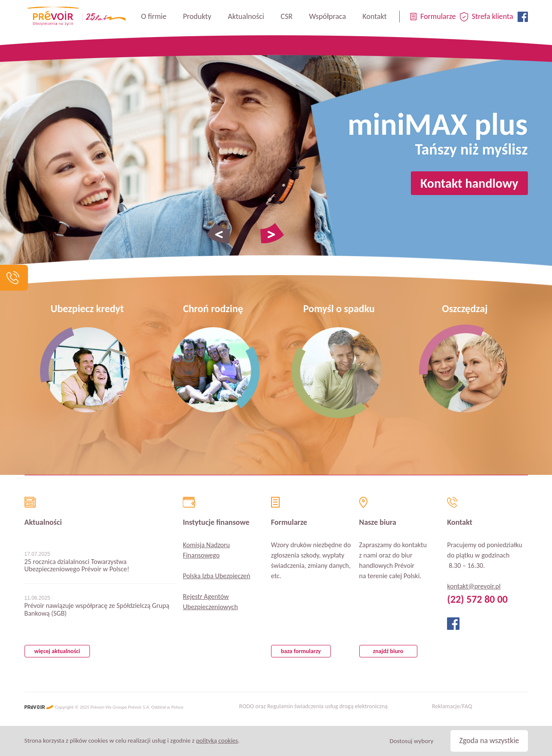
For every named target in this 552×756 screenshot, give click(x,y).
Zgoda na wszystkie (489, 741)
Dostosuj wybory (411, 741)
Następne (272, 233)
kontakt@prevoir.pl (474, 586)
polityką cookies (217, 741)
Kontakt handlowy (469, 183)
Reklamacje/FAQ (452, 706)
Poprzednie (218, 233)
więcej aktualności (57, 651)
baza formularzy (301, 651)
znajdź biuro (388, 651)
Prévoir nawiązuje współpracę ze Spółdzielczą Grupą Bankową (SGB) (97, 609)
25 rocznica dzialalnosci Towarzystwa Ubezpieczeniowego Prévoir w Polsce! (77, 565)
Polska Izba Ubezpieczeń (217, 576)
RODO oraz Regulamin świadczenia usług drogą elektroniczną (313, 706)
